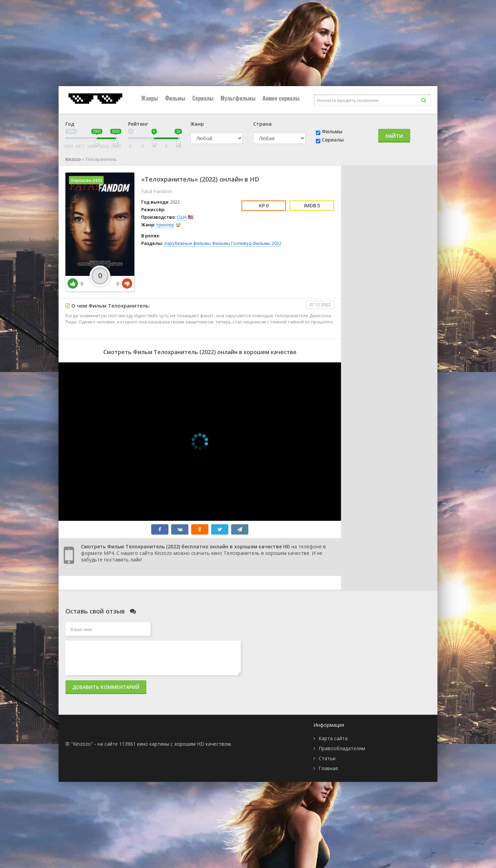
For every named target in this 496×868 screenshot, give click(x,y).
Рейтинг (138, 124)
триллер (165, 225)
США (182, 217)
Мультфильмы (238, 98)
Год (70, 124)
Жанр (197, 124)
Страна (262, 124)
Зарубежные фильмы (187, 243)
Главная (328, 768)
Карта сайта (333, 738)
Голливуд (241, 243)
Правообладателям (342, 748)
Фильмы (175, 98)
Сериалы (203, 98)
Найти (394, 136)
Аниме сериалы (281, 98)
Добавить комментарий (106, 687)
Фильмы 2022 (267, 243)
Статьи (327, 758)
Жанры (150, 98)
